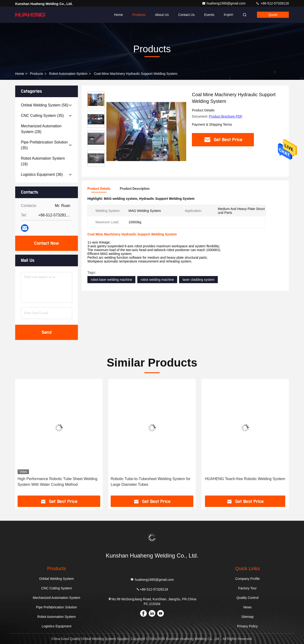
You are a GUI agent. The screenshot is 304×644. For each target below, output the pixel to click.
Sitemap (247, 617)
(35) (42, 116)
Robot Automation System (68, 74)
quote (273, 15)
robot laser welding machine (111, 280)
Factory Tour (247, 588)
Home (118, 15)
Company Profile (247, 579)
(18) (43, 161)
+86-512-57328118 (272, 3)
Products (139, 15)
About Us (162, 15)
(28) (41, 129)
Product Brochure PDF (226, 116)
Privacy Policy (247, 626)
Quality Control (248, 598)
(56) (45, 105)
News (247, 607)
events (209, 15)
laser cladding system (198, 280)
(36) (42, 174)
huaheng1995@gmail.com (224, 3)
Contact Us (186, 15)
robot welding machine (157, 280)
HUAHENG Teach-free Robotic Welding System (245, 479)
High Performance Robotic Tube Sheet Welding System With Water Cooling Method (57, 482)
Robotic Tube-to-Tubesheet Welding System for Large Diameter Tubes (151, 482)
